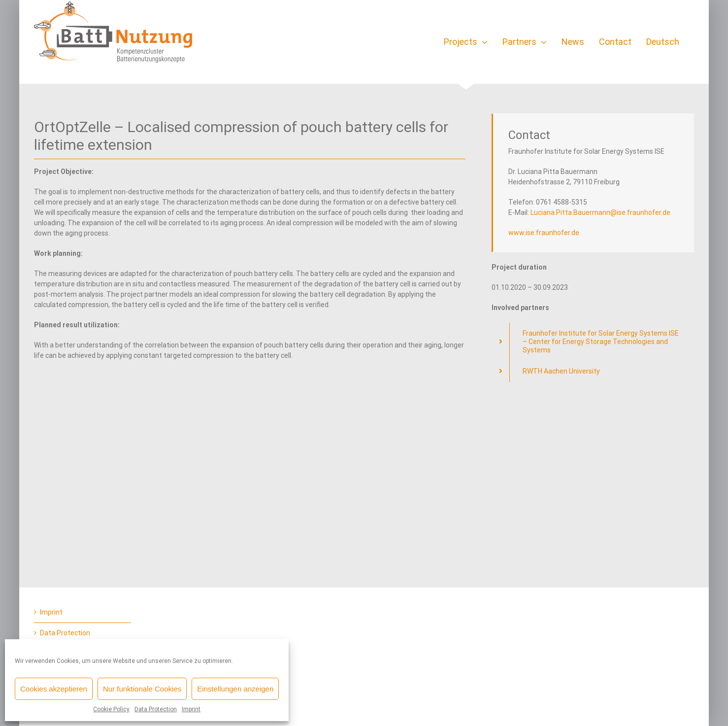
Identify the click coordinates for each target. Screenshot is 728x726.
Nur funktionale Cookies (142, 689)
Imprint (191, 709)
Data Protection (156, 709)
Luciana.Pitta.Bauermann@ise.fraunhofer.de (600, 212)
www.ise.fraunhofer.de (544, 233)
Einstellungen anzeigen (235, 689)
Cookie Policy (111, 709)
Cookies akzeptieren (54, 689)
